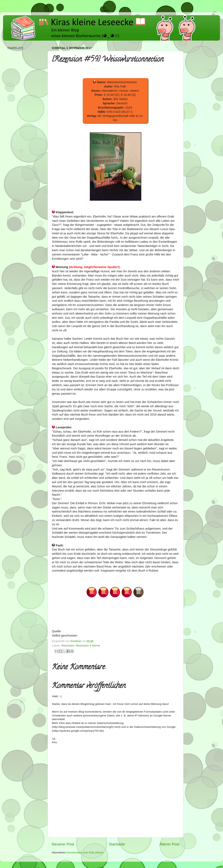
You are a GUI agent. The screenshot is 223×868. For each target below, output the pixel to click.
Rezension (68, 646)
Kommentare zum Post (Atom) (85, 852)
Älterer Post (169, 844)
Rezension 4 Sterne (88, 646)
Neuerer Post (63, 844)
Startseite (117, 844)
